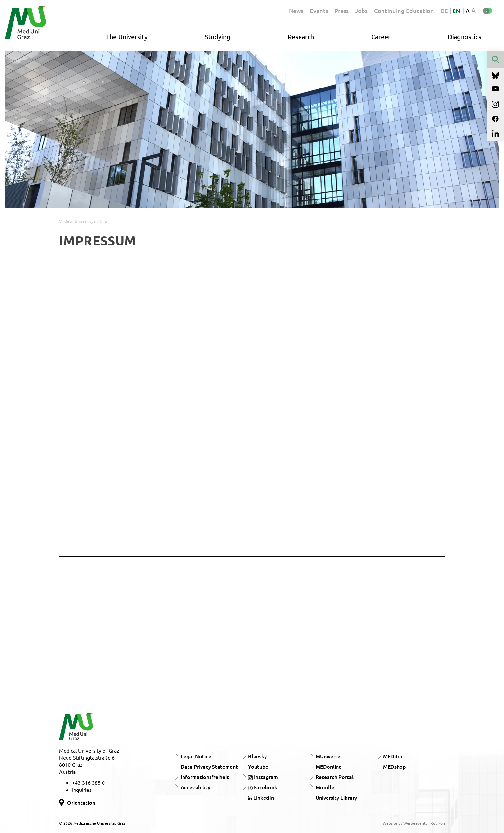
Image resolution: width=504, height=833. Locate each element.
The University (127, 37)
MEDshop (395, 766)
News (296, 10)
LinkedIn (261, 797)
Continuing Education (404, 10)
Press (342, 10)
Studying (218, 37)
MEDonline (329, 766)
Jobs (361, 10)
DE (445, 10)
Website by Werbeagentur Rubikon (414, 823)
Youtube (258, 766)
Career (381, 37)
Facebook (263, 787)
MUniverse (328, 756)
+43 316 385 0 (88, 782)
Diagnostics (464, 37)
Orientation (81, 802)
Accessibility (195, 787)
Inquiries (82, 790)
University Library (336, 797)
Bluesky (257, 756)
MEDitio (393, 756)
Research (301, 37)
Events (319, 10)
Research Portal (335, 777)
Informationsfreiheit (205, 777)
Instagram (263, 777)
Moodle (325, 787)
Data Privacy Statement (209, 766)
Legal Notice (196, 756)
